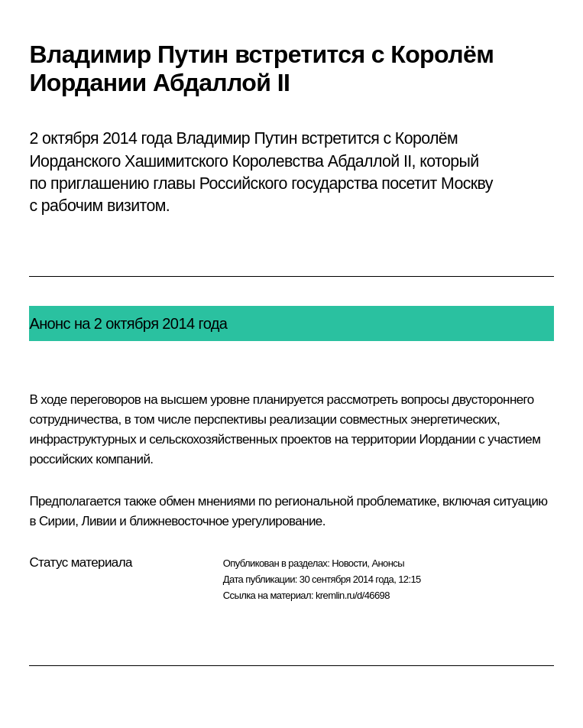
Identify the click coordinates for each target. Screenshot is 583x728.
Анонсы (388, 563)
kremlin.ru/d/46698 (353, 595)
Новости (349, 563)
